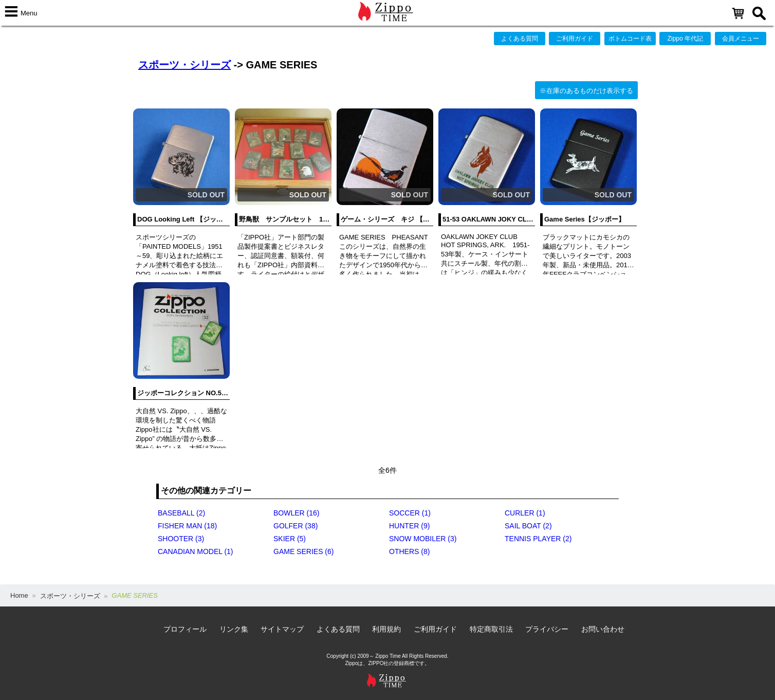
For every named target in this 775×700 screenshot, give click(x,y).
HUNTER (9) (409, 526)
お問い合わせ (603, 629)
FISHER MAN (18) (187, 526)
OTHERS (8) (409, 551)
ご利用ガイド (575, 39)
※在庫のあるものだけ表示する (586, 91)
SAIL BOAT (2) (528, 526)
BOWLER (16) (296, 513)
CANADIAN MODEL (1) (196, 551)
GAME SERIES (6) (303, 551)
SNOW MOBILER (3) (423, 539)
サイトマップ (282, 629)
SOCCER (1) (410, 513)
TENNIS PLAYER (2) (538, 539)
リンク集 (234, 629)
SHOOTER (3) (181, 539)
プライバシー (547, 629)
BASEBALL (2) (181, 513)
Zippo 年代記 (685, 39)
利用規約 (386, 629)
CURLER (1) (525, 513)
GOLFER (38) (296, 526)
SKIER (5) (290, 539)
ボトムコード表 (630, 39)
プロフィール (185, 629)
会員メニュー (741, 39)
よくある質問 (520, 39)
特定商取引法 (491, 629)
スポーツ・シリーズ (184, 65)
